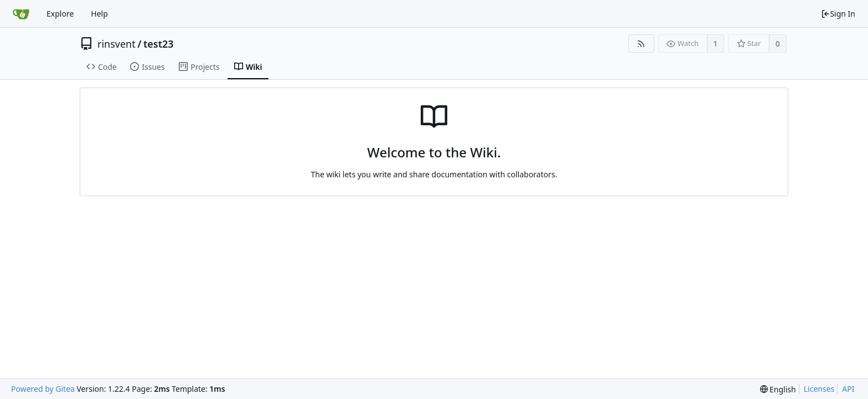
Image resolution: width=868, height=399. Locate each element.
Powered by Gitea (43, 389)
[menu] (778, 389)
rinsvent (117, 44)
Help (99, 14)
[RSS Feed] (641, 44)
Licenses (819, 389)
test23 (159, 44)
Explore (60, 14)
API (848, 389)
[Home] (21, 14)
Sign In (838, 14)
